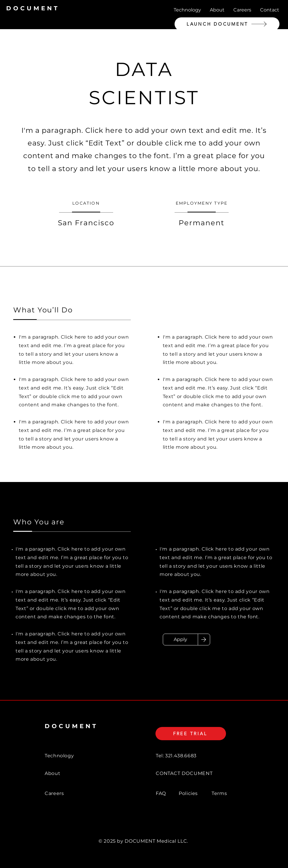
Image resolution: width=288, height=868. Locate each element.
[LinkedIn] (216, 864)
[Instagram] (265, 864)
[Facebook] (232, 864)
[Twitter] (249, 864)
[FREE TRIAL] (191, 734)
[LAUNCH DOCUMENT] (227, 24)
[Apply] (180, 640)
